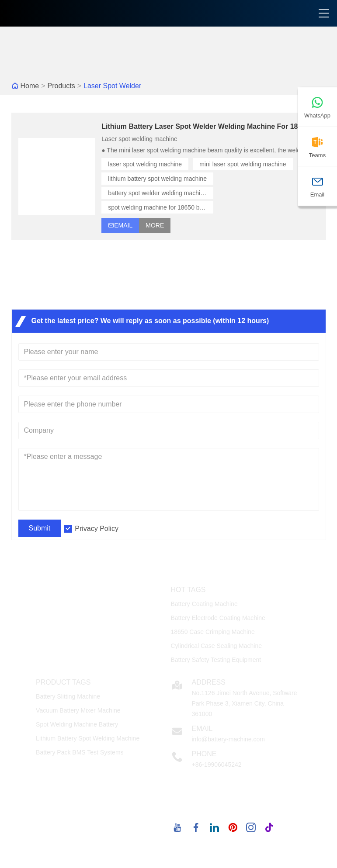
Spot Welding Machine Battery (77, 724)
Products (61, 86)
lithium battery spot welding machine (157, 179)
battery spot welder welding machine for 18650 (161, 193)
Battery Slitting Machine (68, 696)
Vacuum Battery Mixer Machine (78, 710)
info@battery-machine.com (228, 739)
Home (30, 86)
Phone (204, 754)
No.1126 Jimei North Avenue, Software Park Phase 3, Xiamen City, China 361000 (244, 703)
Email (202, 728)
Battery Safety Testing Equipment (216, 660)
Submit (40, 528)
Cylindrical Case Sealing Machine (216, 646)
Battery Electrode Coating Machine (218, 618)
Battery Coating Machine (204, 604)
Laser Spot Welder (112, 86)
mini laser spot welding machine (243, 164)
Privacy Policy (97, 529)
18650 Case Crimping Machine (212, 632)
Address (208, 682)
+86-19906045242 (216, 765)
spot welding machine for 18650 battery (161, 207)
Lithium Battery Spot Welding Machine (88, 738)
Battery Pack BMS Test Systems (80, 752)
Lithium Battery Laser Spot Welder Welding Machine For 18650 (205, 126)
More (155, 225)
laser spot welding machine (145, 164)
